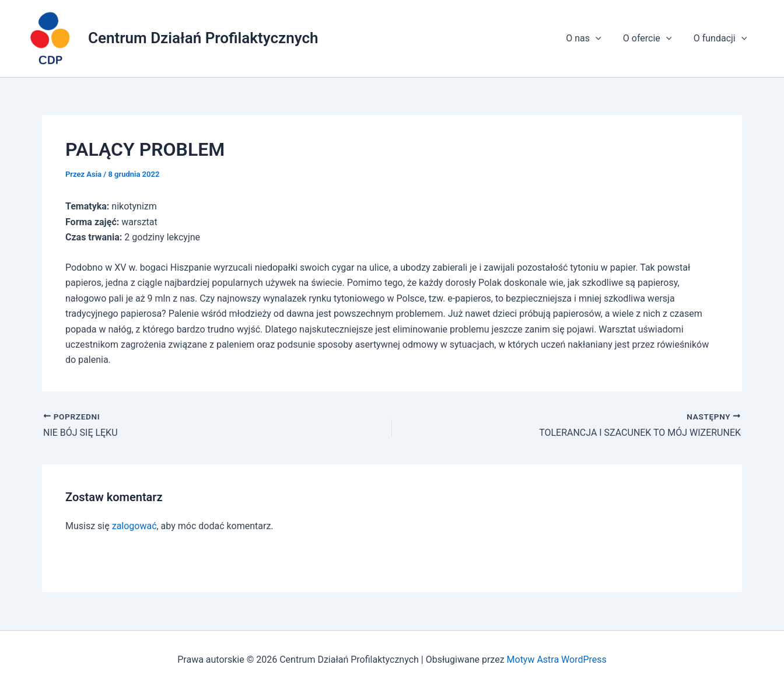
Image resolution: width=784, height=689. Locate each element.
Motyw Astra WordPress (556, 660)
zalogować (134, 526)
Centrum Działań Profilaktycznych (203, 38)
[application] (603, 39)
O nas (591, 39)
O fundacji (722, 39)
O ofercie (652, 39)
